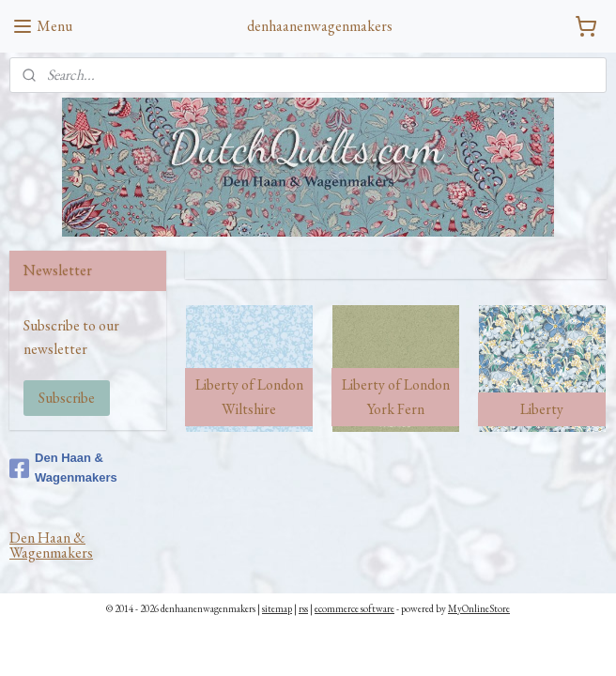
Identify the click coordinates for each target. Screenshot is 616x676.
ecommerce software (354, 608)
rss (303, 608)
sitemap (277, 608)
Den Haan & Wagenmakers (63, 468)
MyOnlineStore (479, 608)
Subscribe (67, 398)
